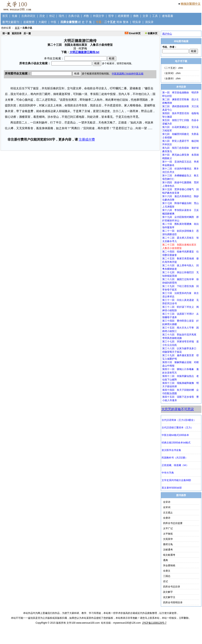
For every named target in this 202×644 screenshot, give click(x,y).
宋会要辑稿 (169, 565)
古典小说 (74, 16)
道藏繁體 (29, 22)
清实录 (149, 22)
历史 (42, 16)
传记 (52, 16)
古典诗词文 (28, 16)
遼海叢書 (168, 16)
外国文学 (99, 16)
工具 (155, 16)
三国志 (167, 576)
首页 (5, 16)
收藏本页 (151, 33)
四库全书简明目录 (173, 603)
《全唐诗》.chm (172, 79)
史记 (165, 581)
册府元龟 (168, 544)
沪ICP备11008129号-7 (154, 623)
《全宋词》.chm (172, 73)
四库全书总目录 (172, 587)
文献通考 (168, 550)
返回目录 (17, 33)
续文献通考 (169, 555)
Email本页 (133, 33)
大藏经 (43, 22)
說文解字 (168, 592)
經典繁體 (124, 16)
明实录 (137, 22)
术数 (86, 16)
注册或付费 (87, 139)
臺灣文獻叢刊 (11, 22)
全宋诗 (167, 502)
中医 (54, 22)
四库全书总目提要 (173, 523)
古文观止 (168, 513)
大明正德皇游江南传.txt (84, 52)
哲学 (111, 16)
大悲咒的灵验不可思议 (178, 409)
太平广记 (168, 528)
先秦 (15, 16)
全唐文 (167, 571)
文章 (145, 16)
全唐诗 (167, 518)
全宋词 (167, 507)
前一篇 (6, 33)
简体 (119, 22)
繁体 (126, 22)
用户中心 (167, 34)
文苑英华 (168, 539)
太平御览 (168, 534)
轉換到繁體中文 (191, 4)
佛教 (136, 16)
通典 (165, 560)
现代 (61, 16)
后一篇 (27, 33)
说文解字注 (169, 597)
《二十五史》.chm (173, 68)
